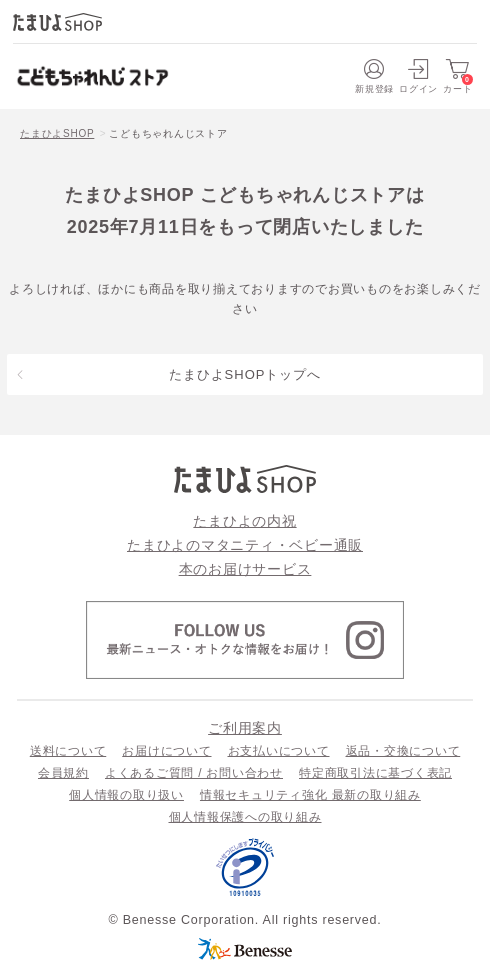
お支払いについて (279, 751)
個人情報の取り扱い (126, 795)
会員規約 (63, 773)
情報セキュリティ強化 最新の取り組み (310, 795)
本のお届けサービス (245, 569)
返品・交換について (403, 751)
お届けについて (166, 751)
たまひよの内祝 (244, 521)
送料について (68, 751)
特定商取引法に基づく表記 (375, 773)
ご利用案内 (245, 728)
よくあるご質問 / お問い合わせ (194, 773)
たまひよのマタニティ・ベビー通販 (245, 545)
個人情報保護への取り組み (245, 817)
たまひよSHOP (57, 133)
